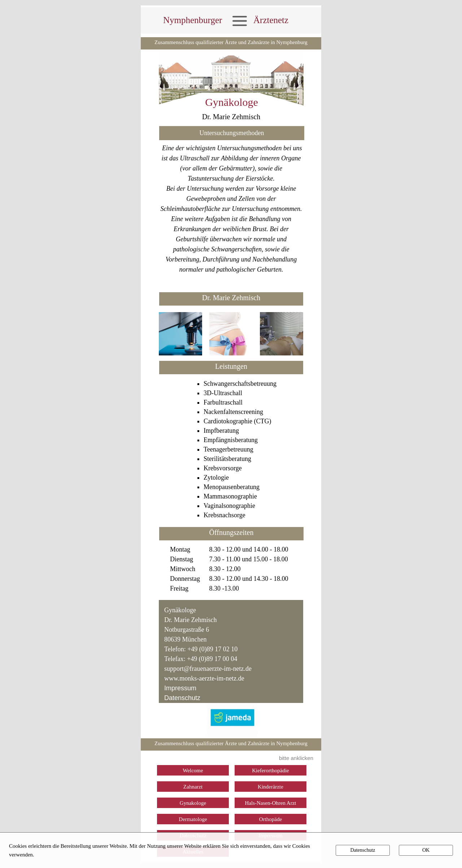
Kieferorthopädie (270, 770)
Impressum (180, 688)
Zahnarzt (193, 787)
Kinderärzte (271, 787)
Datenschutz (182, 698)
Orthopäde (271, 819)
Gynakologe (193, 803)
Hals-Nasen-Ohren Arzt (270, 803)
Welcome (193, 770)
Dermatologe (193, 819)
